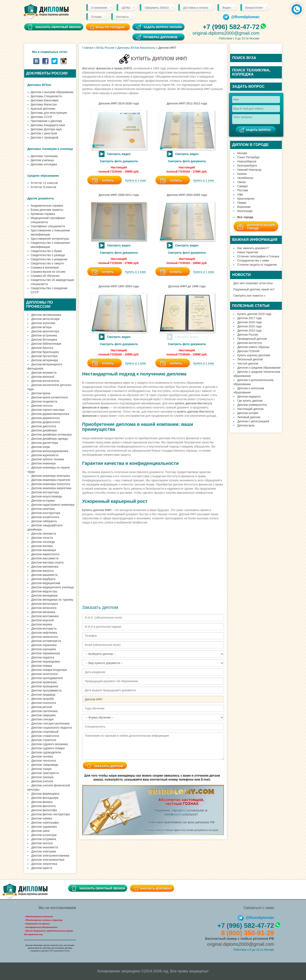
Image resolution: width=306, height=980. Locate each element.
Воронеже (244, 207)
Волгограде (245, 211)
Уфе (240, 194)
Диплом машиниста (45, 575)
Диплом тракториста (45, 773)
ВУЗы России (105, 48)
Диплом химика (42, 818)
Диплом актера (41, 327)
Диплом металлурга (45, 604)
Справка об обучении (45, 276)
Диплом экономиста (45, 847)
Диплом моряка (42, 624)
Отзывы (96, 17)
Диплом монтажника (45, 616)
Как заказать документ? (253, 248)
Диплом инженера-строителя (51, 480)
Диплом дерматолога (46, 418)
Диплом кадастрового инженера (53, 505)
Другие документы (41, 198)
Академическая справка (47, 206)
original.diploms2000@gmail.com (226, 33)
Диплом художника (44, 827)
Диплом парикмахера (46, 653)
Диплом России (248, 335)
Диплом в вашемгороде (261, 227)
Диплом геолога (42, 406)
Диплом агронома (43, 323)
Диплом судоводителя (46, 752)
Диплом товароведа (45, 765)
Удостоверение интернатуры (50, 239)
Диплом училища (42, 160)
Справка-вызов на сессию (48, 272)
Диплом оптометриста (46, 641)
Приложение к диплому (46, 121)
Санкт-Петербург (249, 157)
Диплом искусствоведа (47, 496)
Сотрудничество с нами (253, 260)
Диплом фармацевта (45, 794)
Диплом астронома (44, 335)
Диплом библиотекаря (46, 344)
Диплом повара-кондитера (49, 670)
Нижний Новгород (249, 170)
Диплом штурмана (44, 839)
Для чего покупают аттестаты (253, 283)
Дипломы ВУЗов (39, 85)
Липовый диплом (249, 417)
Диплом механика (43, 612)
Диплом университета (252, 405)
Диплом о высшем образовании (52, 92)
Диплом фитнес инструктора (51, 814)
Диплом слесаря (42, 719)
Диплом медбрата (43, 579)
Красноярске (246, 199)
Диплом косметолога (45, 517)
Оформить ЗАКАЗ (157, 8)
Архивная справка (43, 214)
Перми (242, 203)
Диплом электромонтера (48, 860)
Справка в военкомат (45, 267)
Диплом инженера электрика (51, 476)
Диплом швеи (41, 831)
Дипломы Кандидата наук (48, 125)
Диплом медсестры (44, 591)
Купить (108, 180)
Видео (227, 8)
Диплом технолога (44, 761)
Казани (242, 174)
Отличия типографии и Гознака (258, 256)
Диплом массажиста (45, 558)
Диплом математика (45, 567)
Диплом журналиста (45, 455)
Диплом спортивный (45, 732)
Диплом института (250, 343)
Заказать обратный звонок (102, 888)
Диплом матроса (43, 571)
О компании (99, 8)
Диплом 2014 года (249, 330)
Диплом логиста (42, 538)
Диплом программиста (46, 690)
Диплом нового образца (253, 347)
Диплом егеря (41, 447)
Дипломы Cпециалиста (46, 96)
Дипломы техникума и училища (50, 149)
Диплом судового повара (48, 748)
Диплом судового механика (50, 744)
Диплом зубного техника (48, 459)
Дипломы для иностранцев (49, 113)
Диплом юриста (42, 868)
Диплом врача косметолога (50, 397)
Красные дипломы (43, 109)
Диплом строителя (44, 740)
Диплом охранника (44, 645)
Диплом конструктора (46, 513)
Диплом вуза (246, 425)
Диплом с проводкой (44, 137)
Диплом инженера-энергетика (51, 488)
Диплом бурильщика (45, 352)
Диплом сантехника (45, 711)
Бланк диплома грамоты (47, 210)
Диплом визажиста (44, 373)
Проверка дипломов (160, 37)
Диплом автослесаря (45, 319)
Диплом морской (43, 620)
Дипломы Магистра (44, 104)
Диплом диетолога (44, 426)
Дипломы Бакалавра (45, 100)
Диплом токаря (41, 769)
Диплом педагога (43, 657)
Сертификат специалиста (48, 226)
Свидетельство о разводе (48, 255)
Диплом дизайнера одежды (50, 439)
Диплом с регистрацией (253, 421)
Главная (88, 48)
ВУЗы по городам (110, 27)
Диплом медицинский (46, 583)
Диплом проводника (45, 686)
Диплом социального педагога (52, 728)
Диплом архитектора (45, 331)
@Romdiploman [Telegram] (241, 17)
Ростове (243, 190)
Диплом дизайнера (44, 430)
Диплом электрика (44, 851)
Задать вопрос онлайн (163, 27)
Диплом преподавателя (47, 678)
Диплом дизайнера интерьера (52, 434)
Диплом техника (42, 756)
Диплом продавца (43, 695)
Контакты (122, 17)
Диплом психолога (44, 703)
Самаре (243, 186)
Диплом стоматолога (45, 736)
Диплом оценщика (44, 649)
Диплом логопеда (43, 542)
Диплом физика (42, 802)
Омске (242, 182)
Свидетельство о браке (46, 251)
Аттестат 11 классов (44, 183)
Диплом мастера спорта (47, 562)
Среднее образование (43, 176)
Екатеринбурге (247, 166)
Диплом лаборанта (44, 521)
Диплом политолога (45, 674)
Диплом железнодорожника (50, 451)
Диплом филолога (44, 806)
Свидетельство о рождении (49, 259)
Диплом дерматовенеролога (50, 414)
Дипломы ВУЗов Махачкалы (136, 48)
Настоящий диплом (250, 409)
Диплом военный (43, 377)
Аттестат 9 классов (44, 187)
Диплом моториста (44, 628)
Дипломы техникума (44, 156)
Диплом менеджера (45, 595)
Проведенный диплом (252, 339)
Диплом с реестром (44, 133)
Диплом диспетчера (45, 443)
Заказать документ (156, 888)
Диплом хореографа (45, 823)
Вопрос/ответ (254, 8)
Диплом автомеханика (46, 315)
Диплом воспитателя (45, 381)
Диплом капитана (43, 509)
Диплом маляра (42, 546)
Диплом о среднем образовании (259, 368)
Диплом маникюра (44, 550)
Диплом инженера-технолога (51, 484)
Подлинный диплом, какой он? (254, 289)
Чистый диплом (248, 363)
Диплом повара (42, 666)
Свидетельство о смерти (47, 263)
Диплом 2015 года (249, 326)
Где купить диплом (250, 401)
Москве (242, 153)
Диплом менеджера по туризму (52, 600)
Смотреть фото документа (119, 161)
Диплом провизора (44, 682)
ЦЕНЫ (126, 8)
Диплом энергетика (44, 864)
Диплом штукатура (44, 835)
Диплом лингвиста (44, 534)
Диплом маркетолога (45, 554)
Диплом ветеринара (45, 360)
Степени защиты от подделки (257, 265)
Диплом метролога (44, 608)
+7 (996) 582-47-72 (231, 27)
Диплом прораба (43, 699)
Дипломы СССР (41, 117)
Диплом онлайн (248, 413)
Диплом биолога (42, 348)
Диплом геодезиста (44, 401)
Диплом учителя (42, 781)
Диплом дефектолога (46, 422)
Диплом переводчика (46, 662)
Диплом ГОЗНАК (248, 351)
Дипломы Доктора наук (46, 129)
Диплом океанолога (45, 637)
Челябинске (245, 178)
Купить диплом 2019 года (254, 314)
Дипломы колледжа (44, 164)
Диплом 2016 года (249, 322)
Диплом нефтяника (44, 633)
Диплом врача (41, 393)
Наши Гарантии (248, 252)
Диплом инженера (44, 463)
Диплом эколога (42, 843)
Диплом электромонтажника (50, 856)
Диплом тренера (43, 777)
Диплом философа (44, 810)
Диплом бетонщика (44, 340)
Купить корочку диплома (254, 355)
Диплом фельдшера (45, 798)
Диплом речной (42, 707)
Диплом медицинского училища (53, 587)
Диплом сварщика (44, 715)
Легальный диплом (250, 359)
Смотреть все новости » (249, 296)
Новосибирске (247, 161)
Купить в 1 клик (136, 180)
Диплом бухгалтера (44, 356)
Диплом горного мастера (48, 410)
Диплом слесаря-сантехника (50, 723)
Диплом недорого (249, 396)
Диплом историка (43, 501)
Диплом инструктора (45, 492)
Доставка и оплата (196, 8)
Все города (245, 217)
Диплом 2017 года (249, 318)
